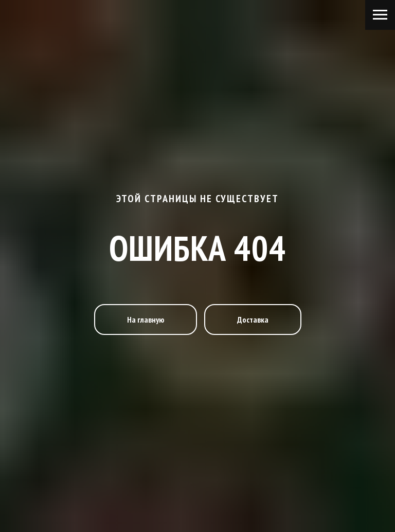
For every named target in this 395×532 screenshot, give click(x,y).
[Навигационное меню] (380, 15)
